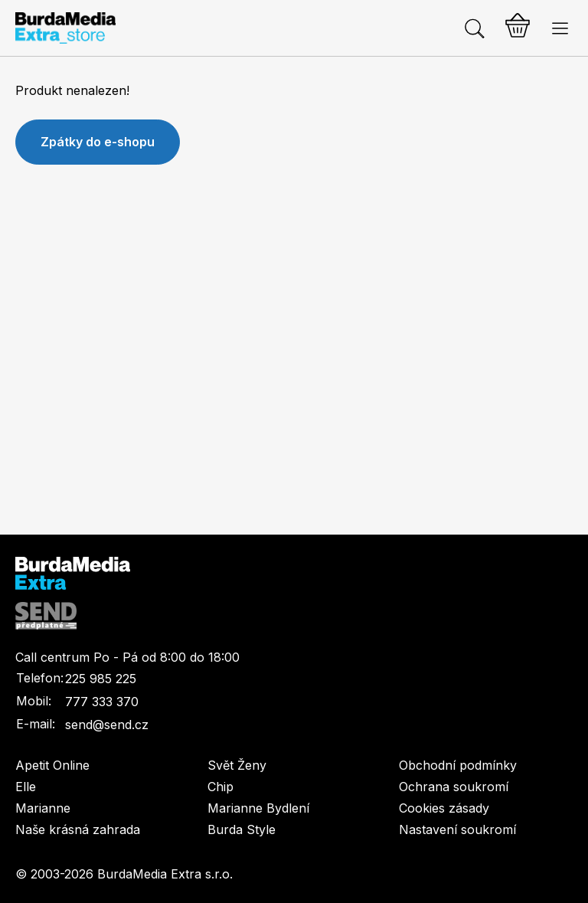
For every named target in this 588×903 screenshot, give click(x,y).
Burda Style (242, 829)
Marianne (43, 808)
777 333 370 (102, 702)
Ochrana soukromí (454, 787)
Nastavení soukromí (457, 829)
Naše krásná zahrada (78, 829)
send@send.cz (107, 725)
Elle (26, 787)
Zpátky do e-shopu (98, 142)
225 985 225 (101, 679)
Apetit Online (52, 765)
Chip (220, 787)
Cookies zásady (444, 808)
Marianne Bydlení (258, 808)
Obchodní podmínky (458, 765)
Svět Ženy (237, 765)
